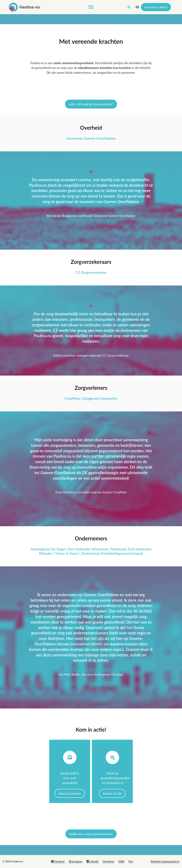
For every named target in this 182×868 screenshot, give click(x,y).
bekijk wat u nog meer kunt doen (91, 834)
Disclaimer (108, 861)
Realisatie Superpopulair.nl (165, 861)
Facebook (58, 861)
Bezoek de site (112, 793)
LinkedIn (93, 861)
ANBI (121, 861)
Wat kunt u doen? (156, 7)
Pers (131, 861)
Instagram (76, 861)
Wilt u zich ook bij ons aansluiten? (91, 104)
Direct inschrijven (70, 793)
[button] (87, 229)
